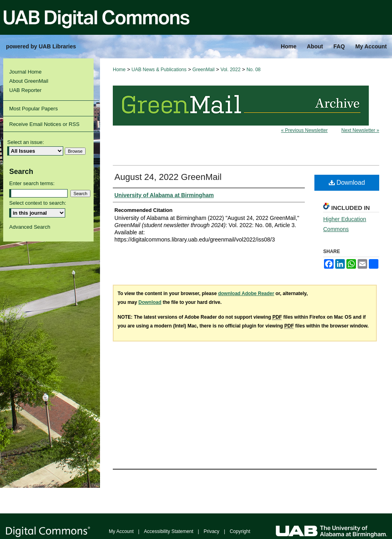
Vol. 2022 (230, 70)
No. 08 (253, 70)
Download (347, 183)
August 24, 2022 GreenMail (168, 177)
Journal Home (25, 72)
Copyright (240, 531)
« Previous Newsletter (305, 130)
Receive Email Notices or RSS (44, 124)
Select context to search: (38, 203)
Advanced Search (30, 227)
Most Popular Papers (33, 109)
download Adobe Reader (246, 293)
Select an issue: (26, 142)
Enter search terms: (32, 183)
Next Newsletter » (360, 130)
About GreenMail (29, 81)
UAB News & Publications (159, 70)
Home (119, 70)
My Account (121, 531)
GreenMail (203, 70)
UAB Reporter (25, 90)
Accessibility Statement (169, 531)
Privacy (211, 531)
